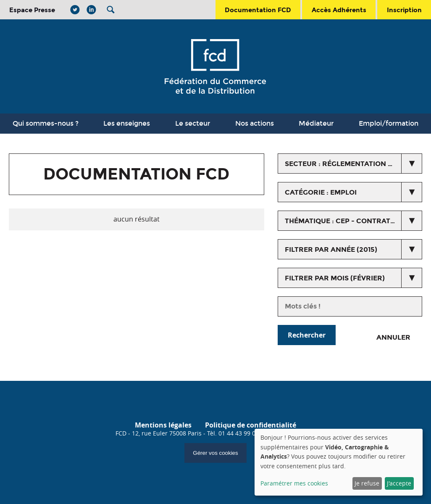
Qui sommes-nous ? (46, 123)
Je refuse (367, 483)
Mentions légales (163, 425)
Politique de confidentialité (251, 425)
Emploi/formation (389, 123)
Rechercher (307, 335)
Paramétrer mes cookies (294, 483)
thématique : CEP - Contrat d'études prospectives (354, 221)
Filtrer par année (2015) (331, 249)
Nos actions (255, 123)
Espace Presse (32, 10)
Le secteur (193, 123)
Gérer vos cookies (215, 453)
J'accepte (399, 483)
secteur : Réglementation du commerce (354, 164)
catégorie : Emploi (321, 192)
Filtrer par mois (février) (335, 278)
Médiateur (316, 123)
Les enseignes (127, 123)
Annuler (393, 337)
